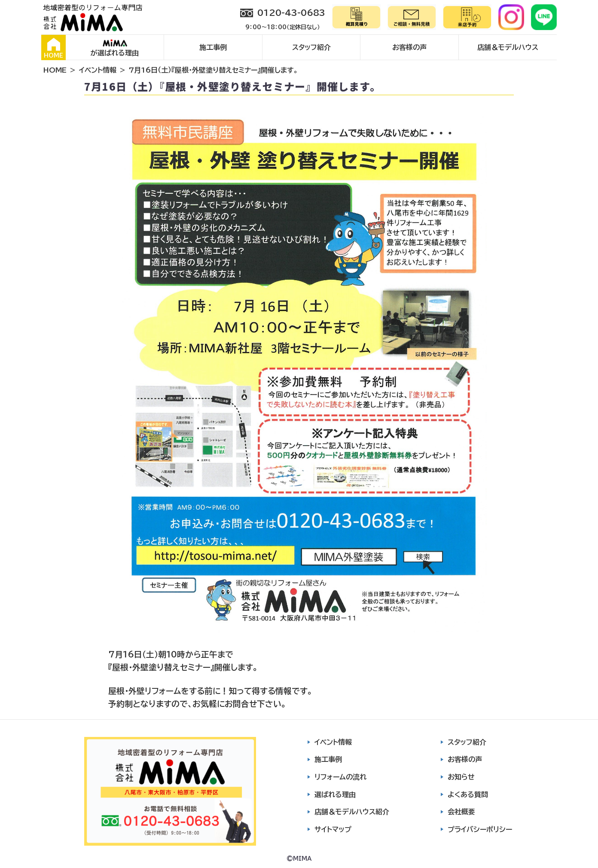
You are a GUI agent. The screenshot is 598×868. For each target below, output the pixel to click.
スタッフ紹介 (311, 47)
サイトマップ (333, 829)
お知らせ (461, 777)
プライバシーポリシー (480, 829)
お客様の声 (409, 47)
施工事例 (213, 47)
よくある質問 (468, 795)
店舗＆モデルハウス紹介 (352, 812)
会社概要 (461, 812)
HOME (53, 48)
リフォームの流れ (340, 777)
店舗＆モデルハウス (508, 47)
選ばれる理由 (335, 795)
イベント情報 (98, 70)
